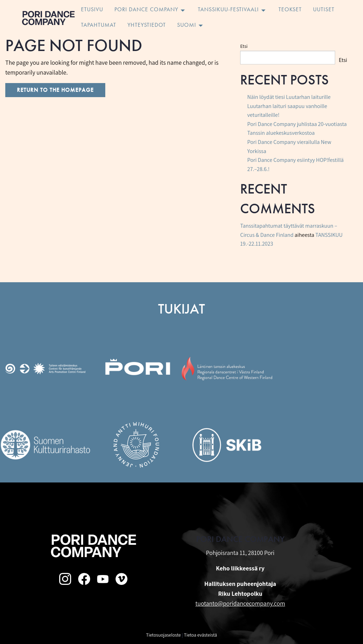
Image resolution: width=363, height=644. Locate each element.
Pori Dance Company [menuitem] (146, 10)
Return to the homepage (55, 90)
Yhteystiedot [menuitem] (147, 25)
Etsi (244, 46)
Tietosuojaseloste (164, 635)
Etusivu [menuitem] (92, 10)
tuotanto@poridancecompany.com (240, 603)
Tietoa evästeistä (200, 635)
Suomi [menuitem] (187, 25)
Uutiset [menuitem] (324, 10)
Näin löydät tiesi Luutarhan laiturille (289, 97)
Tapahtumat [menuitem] (99, 25)
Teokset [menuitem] (290, 10)
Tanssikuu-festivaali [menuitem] (228, 10)
